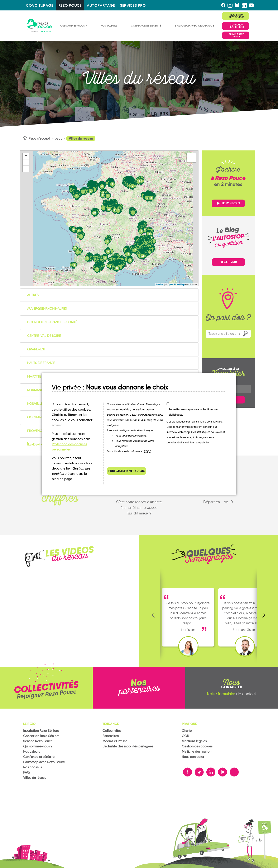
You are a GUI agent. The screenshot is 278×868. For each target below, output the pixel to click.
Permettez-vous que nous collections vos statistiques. (193, 412)
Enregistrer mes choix (127, 471)
